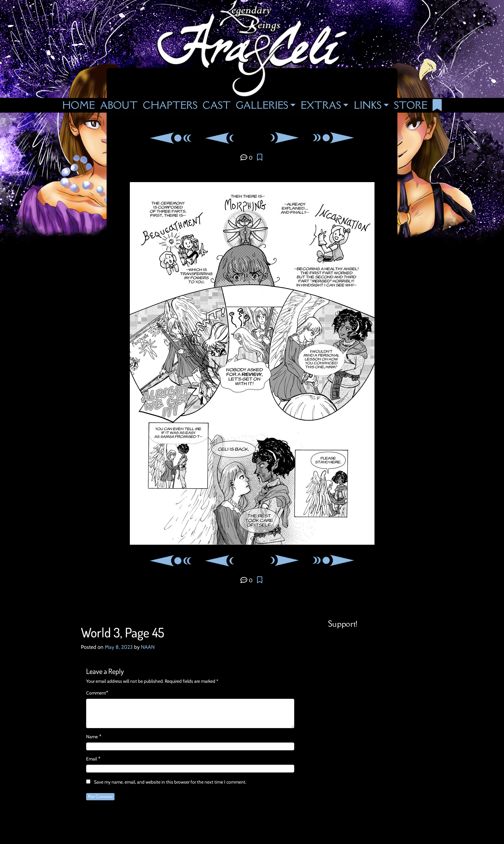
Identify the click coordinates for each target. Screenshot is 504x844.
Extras (321, 105)
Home (79, 105)
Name (92, 737)
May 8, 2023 (119, 647)
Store (411, 105)
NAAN (148, 647)
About (119, 105)
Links (368, 105)
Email (92, 759)
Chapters (170, 105)
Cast (217, 105)
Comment (96, 693)
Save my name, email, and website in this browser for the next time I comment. (170, 782)
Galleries (262, 105)
